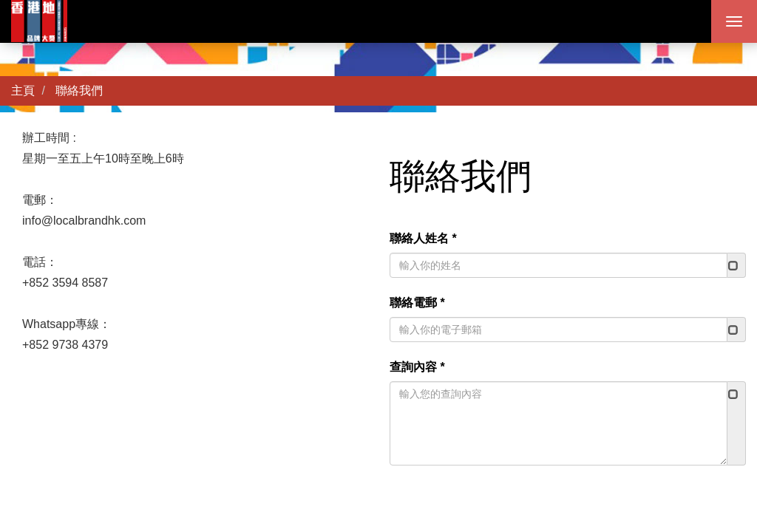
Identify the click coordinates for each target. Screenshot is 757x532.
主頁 (23, 91)
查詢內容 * (417, 367)
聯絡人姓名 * (423, 238)
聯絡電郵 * (417, 303)
